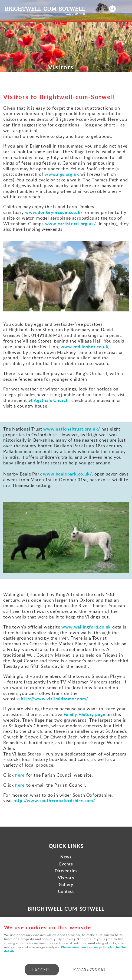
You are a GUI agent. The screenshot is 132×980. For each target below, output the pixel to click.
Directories (66, 871)
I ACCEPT (42, 970)
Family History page (84, 714)
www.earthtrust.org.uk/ (71, 224)
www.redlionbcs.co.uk (84, 346)
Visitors (66, 878)
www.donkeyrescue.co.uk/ (54, 212)
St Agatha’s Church (49, 400)
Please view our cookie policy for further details (66, 949)
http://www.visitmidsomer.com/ (54, 699)
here (21, 775)
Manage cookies (89, 969)
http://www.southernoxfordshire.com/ (54, 800)
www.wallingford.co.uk (86, 627)
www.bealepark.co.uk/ (67, 474)
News (66, 857)
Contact (66, 891)
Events (66, 864)
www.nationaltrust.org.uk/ (72, 429)
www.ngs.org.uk (62, 174)
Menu (123, 9)
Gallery (66, 885)
